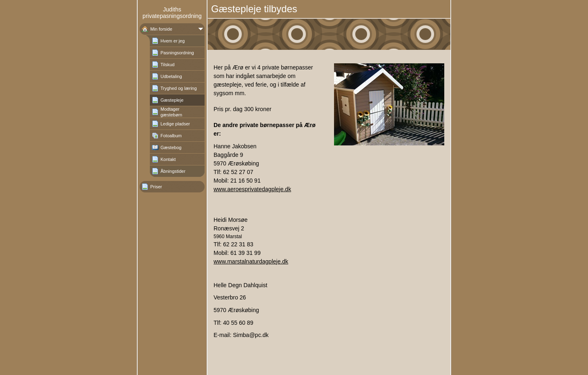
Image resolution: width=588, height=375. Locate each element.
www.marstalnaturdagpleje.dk (251, 261)
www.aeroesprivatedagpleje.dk (252, 189)
